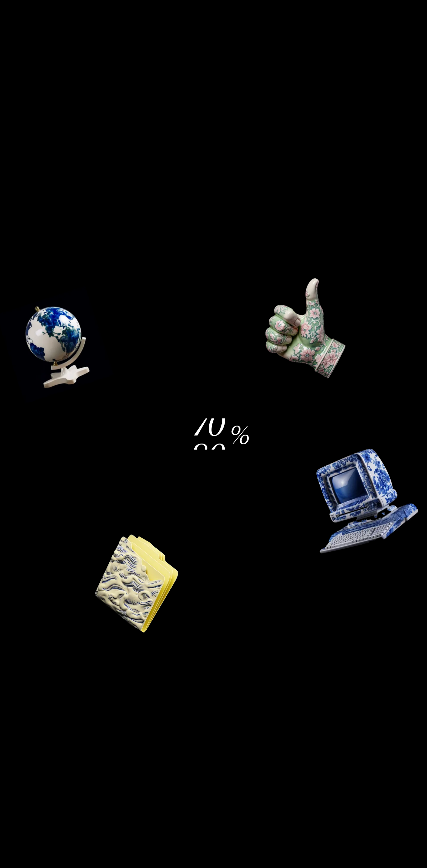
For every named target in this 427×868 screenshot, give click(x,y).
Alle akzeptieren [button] (264, 459)
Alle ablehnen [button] (295, 393)
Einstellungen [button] (164, 459)
